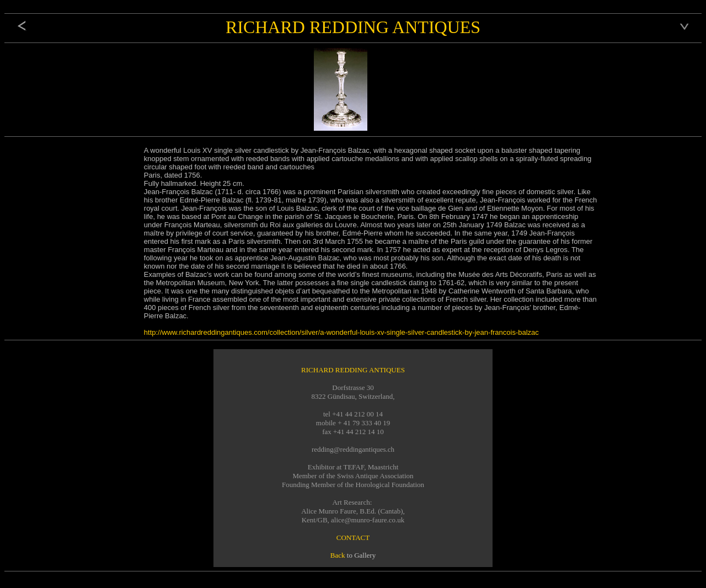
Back (338, 555)
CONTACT (353, 538)
